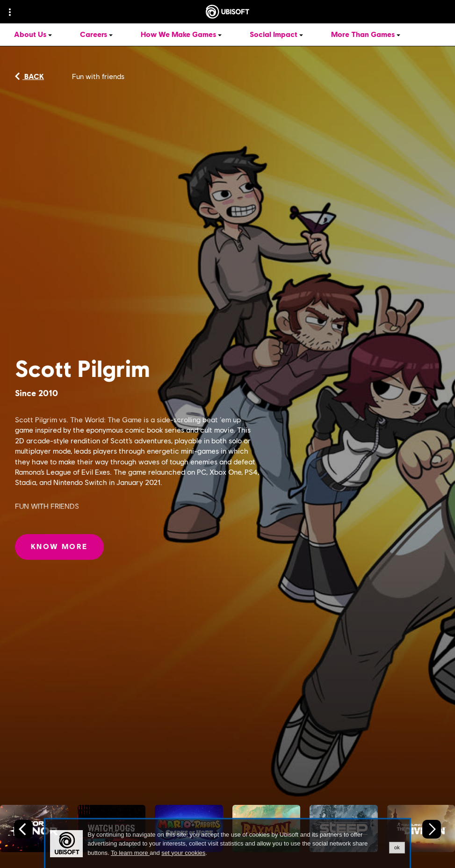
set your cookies (183, 853)
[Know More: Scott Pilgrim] (59, 547)
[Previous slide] (23, 829)
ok (397, 847)
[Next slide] (432, 829)
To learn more (130, 853)
